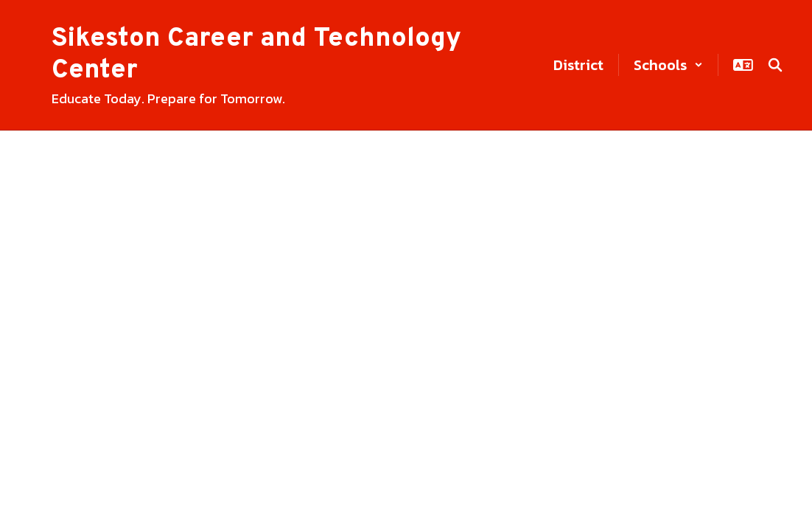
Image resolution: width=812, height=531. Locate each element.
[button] (668, 65)
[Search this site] (775, 65)
